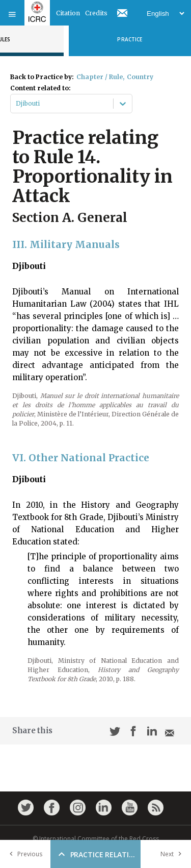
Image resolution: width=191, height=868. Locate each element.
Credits (96, 13)
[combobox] (17, 104)
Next (173, 854)
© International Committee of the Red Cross (96, 839)
